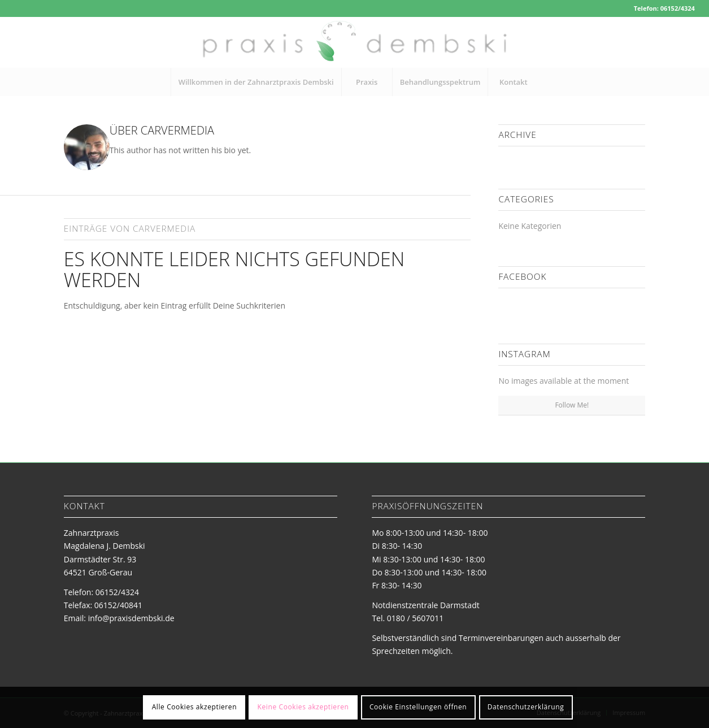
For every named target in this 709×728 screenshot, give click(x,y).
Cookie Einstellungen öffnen (418, 707)
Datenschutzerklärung (526, 707)
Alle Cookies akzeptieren (195, 707)
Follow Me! (572, 405)
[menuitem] (256, 82)
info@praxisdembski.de (131, 618)
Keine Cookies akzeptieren (303, 707)
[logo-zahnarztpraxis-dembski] (354, 42)
